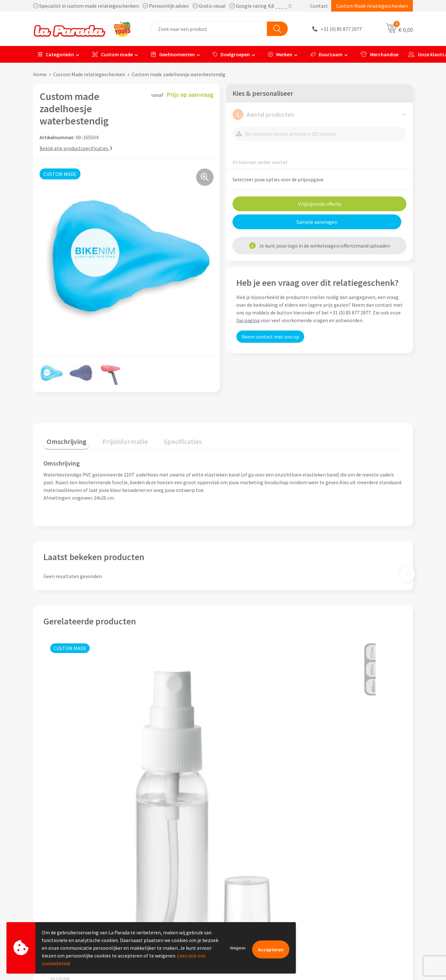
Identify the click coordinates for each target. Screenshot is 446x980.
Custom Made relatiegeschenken (372, 6)
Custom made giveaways (352, 851)
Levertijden (243, 880)
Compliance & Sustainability (168, 871)
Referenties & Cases (159, 861)
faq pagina (248, 320)
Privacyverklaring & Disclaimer (170, 890)
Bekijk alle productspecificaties (76, 148)
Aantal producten (263, 114)
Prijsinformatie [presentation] (116, 438)
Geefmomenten (173, 54)
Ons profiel (149, 851)
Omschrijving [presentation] (63, 438)
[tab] (63, 440)
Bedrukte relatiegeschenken (356, 880)
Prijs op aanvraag (74, 782)
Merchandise (379, 54)
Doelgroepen (231, 54)
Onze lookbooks (343, 890)
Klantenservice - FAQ (254, 851)
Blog (330, 900)
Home (40, 74)
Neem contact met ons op (270, 337)
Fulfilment (243, 910)
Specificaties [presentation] (167, 438)
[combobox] (209, 29)
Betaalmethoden (250, 900)
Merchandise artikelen (350, 861)
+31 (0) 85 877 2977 (341, 29)
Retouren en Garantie (255, 890)
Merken (280, 54)
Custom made (112, 54)
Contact (319, 6)
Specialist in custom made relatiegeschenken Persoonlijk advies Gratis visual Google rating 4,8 (163, 6)
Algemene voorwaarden (163, 880)
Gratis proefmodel (251, 861)
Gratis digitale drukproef (258, 871)
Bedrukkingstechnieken (351, 871)
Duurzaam (326, 54)
